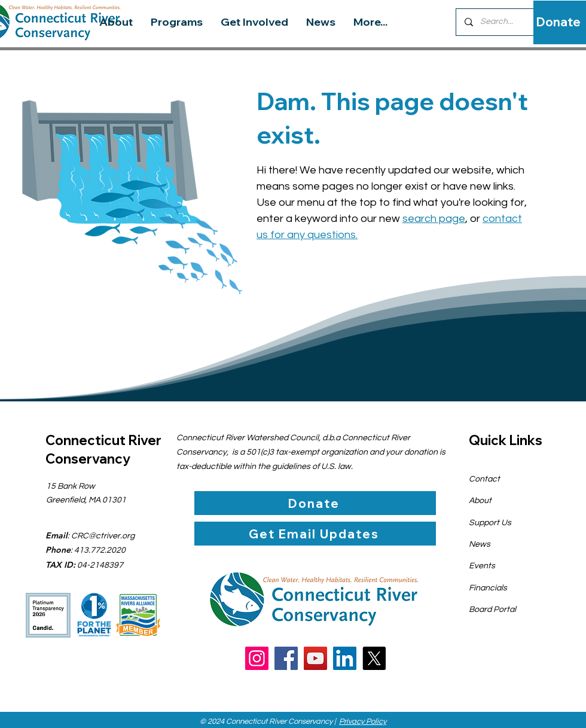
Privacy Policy (363, 721)
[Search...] (505, 22)
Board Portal (492, 610)
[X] (374, 658)
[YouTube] (315, 658)
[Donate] (558, 22)
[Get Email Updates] (315, 534)
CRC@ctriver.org (103, 536)
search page (434, 219)
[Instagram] (257, 658)
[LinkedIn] (345, 658)
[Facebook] (286, 658)
